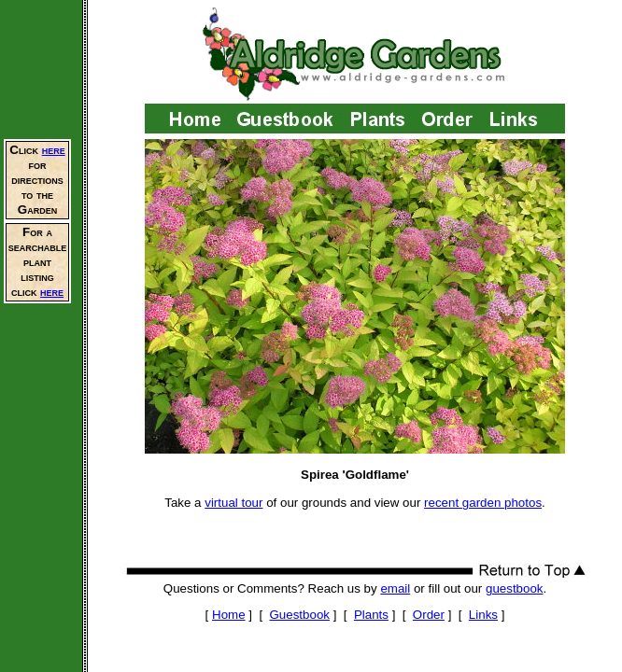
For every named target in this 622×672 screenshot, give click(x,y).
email (395, 588)
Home (229, 615)
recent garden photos (483, 503)
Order (429, 615)
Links (483, 615)
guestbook (515, 588)
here (54, 150)
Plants (371, 615)
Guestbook (300, 615)
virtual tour (233, 503)
